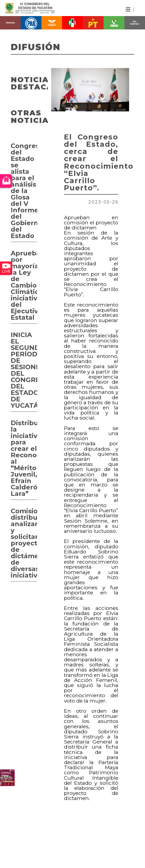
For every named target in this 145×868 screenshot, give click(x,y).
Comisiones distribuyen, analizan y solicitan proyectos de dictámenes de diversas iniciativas (24, 543)
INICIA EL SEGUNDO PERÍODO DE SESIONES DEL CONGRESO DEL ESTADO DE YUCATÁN (24, 370)
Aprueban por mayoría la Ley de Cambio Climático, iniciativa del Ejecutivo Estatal (24, 285)
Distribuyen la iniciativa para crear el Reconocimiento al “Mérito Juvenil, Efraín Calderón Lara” (24, 458)
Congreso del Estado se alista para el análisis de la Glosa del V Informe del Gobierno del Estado (24, 191)
